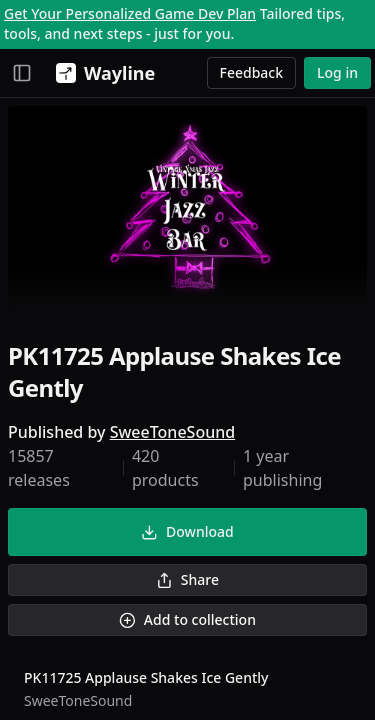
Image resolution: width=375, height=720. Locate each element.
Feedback (252, 72)
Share (187, 579)
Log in (337, 72)
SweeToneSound (173, 432)
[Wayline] (101, 73)
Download (187, 531)
